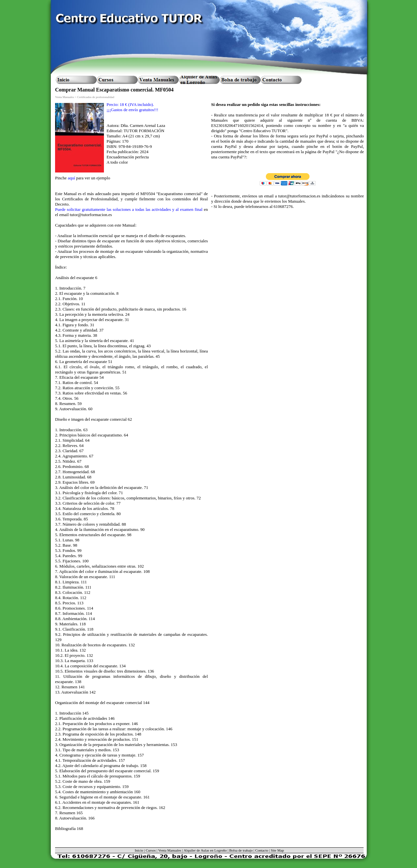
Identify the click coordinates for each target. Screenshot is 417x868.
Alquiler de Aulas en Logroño (205, 850)
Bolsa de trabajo (241, 850)
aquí (71, 178)
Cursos (151, 850)
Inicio (139, 850)
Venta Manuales (170, 850)
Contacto (262, 850)
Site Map (277, 850)
